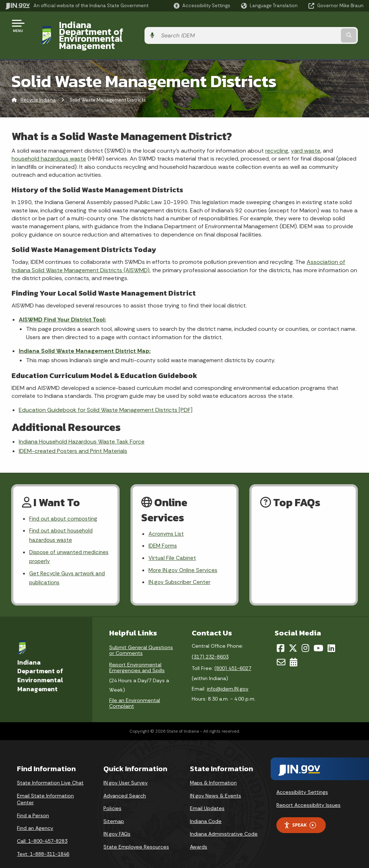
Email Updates (207, 793)
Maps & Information (213, 767)
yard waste (306, 131)
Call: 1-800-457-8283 (42, 826)
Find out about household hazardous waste (63, 517)
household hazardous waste (49, 139)
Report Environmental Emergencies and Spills (137, 652)
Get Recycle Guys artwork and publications (63, 562)
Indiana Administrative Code (224, 819)
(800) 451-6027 (233, 653)
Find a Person (33, 800)
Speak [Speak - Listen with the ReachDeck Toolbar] (300, 810)
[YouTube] (318, 633)
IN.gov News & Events (215, 780)
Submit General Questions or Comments (141, 635)
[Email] (281, 647)
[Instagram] (305, 633)
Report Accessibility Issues (308, 790)
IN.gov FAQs (117, 819)
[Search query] (324, 26)
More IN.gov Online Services (184, 553)
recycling (277, 131)
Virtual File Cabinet (173, 540)
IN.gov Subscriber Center (181, 566)
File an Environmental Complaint (135, 688)
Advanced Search (125, 780)
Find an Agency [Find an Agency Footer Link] (35, 813)
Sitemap (114, 806)
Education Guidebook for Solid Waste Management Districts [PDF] (106, 390)
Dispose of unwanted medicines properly (57, 540)
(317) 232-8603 (210, 641)
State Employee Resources (136, 831)
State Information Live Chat (50, 767)
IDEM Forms (164, 528)
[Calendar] (294, 647)
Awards (199, 831)
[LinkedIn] (331, 633)
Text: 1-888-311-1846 (43, 838)
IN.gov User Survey (126, 767)
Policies (112, 793)
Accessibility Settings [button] (302, 777)
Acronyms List (167, 515)
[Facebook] (281, 633)
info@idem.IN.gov (228, 673)
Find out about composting (65, 500)
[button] (202, 6)
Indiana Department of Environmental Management (163, 26)
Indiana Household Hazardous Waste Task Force (82, 422)
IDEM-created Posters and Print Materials (73, 432)
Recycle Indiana (38, 81)
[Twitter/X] (293, 633)
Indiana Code (206, 806)
